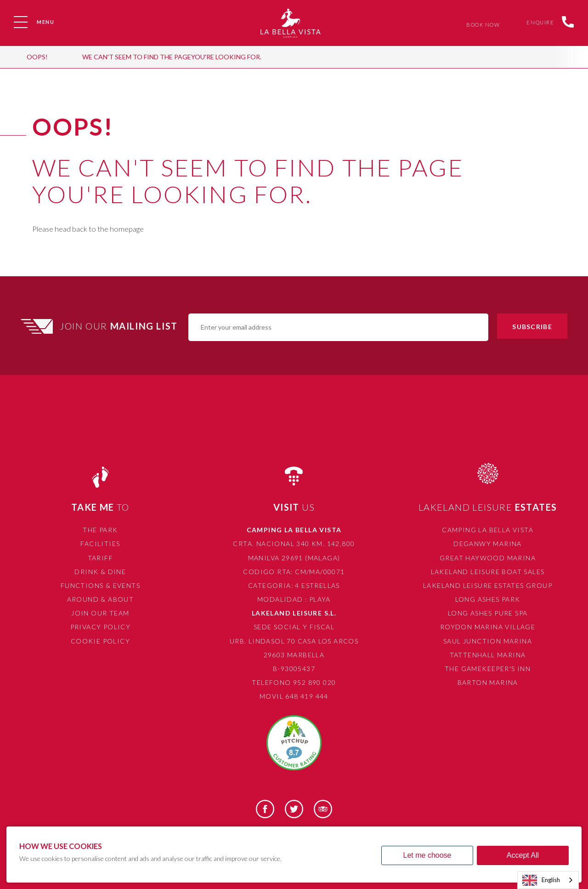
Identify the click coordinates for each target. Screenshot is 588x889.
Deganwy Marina (488, 544)
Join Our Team (100, 613)
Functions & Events (100, 585)
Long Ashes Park (488, 599)
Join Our (120, 326)
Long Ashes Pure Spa (488, 613)
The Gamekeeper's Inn (488, 669)
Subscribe (532, 327)
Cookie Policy (100, 641)
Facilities (100, 544)
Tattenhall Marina (488, 655)
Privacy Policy (101, 627)
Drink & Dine (100, 572)
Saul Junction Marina (488, 641)
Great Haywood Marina (488, 558)
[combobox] (548, 880)
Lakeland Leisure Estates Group (488, 585)
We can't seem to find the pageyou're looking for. (172, 57)
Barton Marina (488, 682)
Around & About (101, 599)
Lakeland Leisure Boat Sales (488, 572)
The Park (100, 530)
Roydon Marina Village (488, 627)
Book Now (481, 25)
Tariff (100, 558)
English (541, 880)
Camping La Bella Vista (488, 530)
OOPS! (37, 57)
